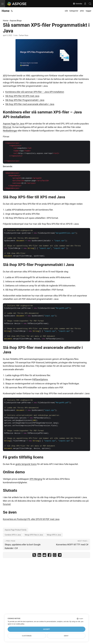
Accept (46, 629)
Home (6, 11)
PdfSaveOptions (40, 379)
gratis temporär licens (26, 464)
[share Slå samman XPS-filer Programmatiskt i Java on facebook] (50, 556)
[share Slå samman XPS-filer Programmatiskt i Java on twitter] (34, 556)
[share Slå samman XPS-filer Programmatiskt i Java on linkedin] (39, 556)
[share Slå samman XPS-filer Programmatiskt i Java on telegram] (60, 556)
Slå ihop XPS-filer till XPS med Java (22, 96)
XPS (5, 76)
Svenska (77, 4)
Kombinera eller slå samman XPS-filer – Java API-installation (35, 92)
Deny (66, 636)
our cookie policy (19, 624)
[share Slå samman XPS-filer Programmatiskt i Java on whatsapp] (55, 556)
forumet (7, 504)
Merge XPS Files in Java (34, 535)
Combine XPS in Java (13, 535)
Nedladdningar (10, 131)
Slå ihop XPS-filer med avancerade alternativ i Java (30, 104)
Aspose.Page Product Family (16, 530)
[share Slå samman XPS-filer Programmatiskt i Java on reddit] (44, 556)
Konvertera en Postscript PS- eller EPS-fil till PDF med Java (31, 519)
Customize (27, 636)
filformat (7, 127)
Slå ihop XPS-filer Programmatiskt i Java (25, 100)
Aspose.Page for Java (14, 124)
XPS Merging (36, 479)
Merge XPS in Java (54, 535)
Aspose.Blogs (16, 21)
